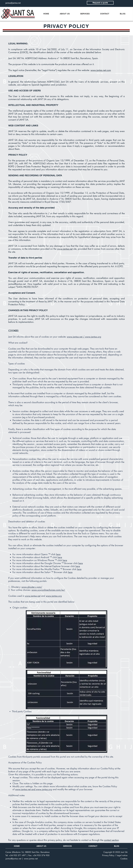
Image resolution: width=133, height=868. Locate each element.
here (58, 554)
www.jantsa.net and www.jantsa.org (34, 789)
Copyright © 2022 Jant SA (115, 852)
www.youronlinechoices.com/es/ (48, 590)
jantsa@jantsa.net (17, 284)
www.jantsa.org (54, 596)
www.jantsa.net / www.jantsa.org (84, 337)
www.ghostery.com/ (32, 587)
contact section (111, 840)
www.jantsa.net (65, 249)
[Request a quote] (100, 3)
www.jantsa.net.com (101, 70)
